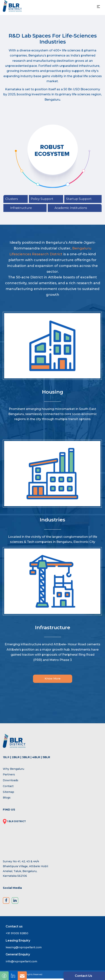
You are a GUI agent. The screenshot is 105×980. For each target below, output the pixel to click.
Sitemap (8, 793)
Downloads (11, 782)
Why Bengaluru (13, 770)
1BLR (6, 759)
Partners (9, 776)
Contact (8, 788)
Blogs (7, 799)
